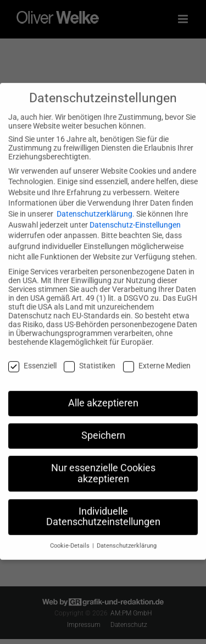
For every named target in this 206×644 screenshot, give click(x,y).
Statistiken (90, 356)
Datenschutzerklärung (94, 205)
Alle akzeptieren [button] (103, 394)
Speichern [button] (103, 427)
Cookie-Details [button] (71, 537)
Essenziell (32, 356)
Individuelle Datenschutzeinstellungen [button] (103, 508)
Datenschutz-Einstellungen (135, 216)
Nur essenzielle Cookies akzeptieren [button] (103, 465)
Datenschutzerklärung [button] (127, 537)
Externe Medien (157, 356)
